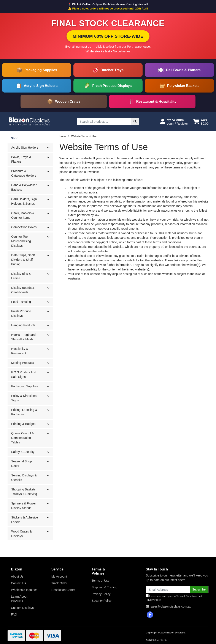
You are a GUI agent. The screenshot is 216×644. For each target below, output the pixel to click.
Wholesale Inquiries (24, 590)
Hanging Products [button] (23, 325)
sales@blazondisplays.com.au (171, 606)
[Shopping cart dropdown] (201, 122)
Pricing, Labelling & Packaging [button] (24, 412)
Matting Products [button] (23, 363)
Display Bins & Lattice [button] (21, 276)
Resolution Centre (64, 590)
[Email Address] (168, 590)
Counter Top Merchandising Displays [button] (21, 241)
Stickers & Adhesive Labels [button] (25, 520)
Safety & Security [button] (23, 452)
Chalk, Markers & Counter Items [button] (23, 215)
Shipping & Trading (104, 587)
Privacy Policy (101, 594)
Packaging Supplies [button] (25, 386)
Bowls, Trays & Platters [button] (21, 159)
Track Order (59, 583)
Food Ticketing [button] (21, 302)
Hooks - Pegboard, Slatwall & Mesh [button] (24, 337)
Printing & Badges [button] (23, 424)
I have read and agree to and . (174, 598)
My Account (59, 576)
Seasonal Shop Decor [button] (21, 464)
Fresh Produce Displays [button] (21, 313)
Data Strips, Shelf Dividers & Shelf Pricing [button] (23, 260)
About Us (17, 576)
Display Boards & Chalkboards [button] (23, 290)
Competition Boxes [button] (24, 227)
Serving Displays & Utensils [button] (24, 478)
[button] (174, 122)
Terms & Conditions (187, 596)
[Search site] (135, 122)
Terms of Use (100, 581)
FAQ (14, 614)
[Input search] (104, 122)
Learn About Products (19, 599)
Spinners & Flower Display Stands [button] (24, 506)
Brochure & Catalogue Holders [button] (24, 173)
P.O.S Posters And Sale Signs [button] (24, 375)
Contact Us (18, 583)
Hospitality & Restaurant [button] (20, 351)
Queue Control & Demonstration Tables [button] (22, 438)
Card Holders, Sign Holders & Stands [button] (24, 201)
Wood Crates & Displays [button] (21, 534)
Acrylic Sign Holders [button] (25, 148)
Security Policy (102, 601)
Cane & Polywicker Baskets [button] (24, 187)
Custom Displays (22, 608)
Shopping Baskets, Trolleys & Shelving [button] (24, 492)
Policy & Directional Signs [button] (24, 398)
